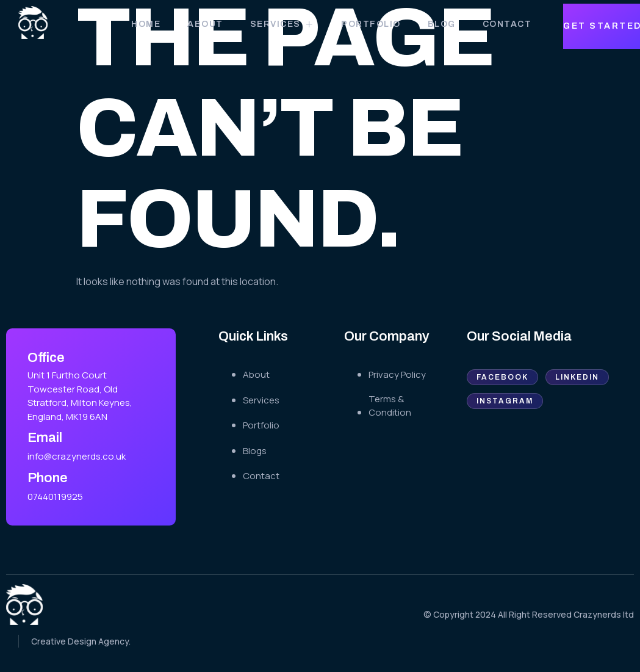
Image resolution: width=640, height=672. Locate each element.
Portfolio (371, 24)
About (205, 24)
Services (282, 24)
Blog (442, 24)
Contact (507, 24)
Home (146, 24)
